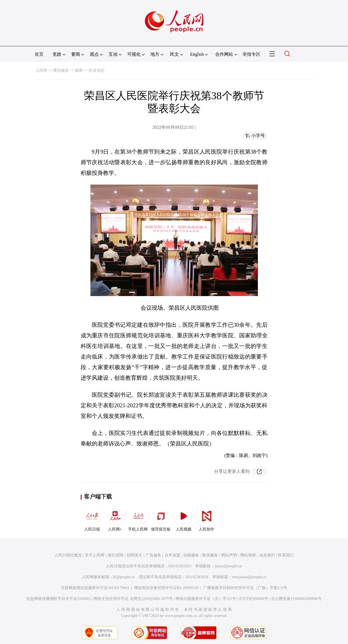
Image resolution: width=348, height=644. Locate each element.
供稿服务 (191, 555)
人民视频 (184, 519)
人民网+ (115, 519)
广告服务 (153, 555)
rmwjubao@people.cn (249, 577)
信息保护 (267, 555)
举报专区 (251, 54)
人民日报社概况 (68, 555)
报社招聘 (116, 555)
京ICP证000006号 (253, 599)
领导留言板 (161, 519)
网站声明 (229, 555)
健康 (79, 70)
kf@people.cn (124, 577)
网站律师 (248, 555)
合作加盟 (172, 555)
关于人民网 (95, 555)
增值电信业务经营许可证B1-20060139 (166, 588)
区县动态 (97, 70)
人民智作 (207, 519)
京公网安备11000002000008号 (296, 599)
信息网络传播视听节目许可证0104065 (58, 599)
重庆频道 (61, 70)
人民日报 (92, 519)
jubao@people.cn (228, 566)
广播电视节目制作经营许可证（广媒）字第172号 (245, 588)
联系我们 (286, 555)
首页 (39, 54)
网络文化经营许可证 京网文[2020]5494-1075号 (133, 599)
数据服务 (210, 555)
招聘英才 (135, 555)
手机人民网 (138, 519)
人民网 (41, 70)
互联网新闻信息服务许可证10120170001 (95, 588)
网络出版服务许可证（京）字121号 (206, 599)
